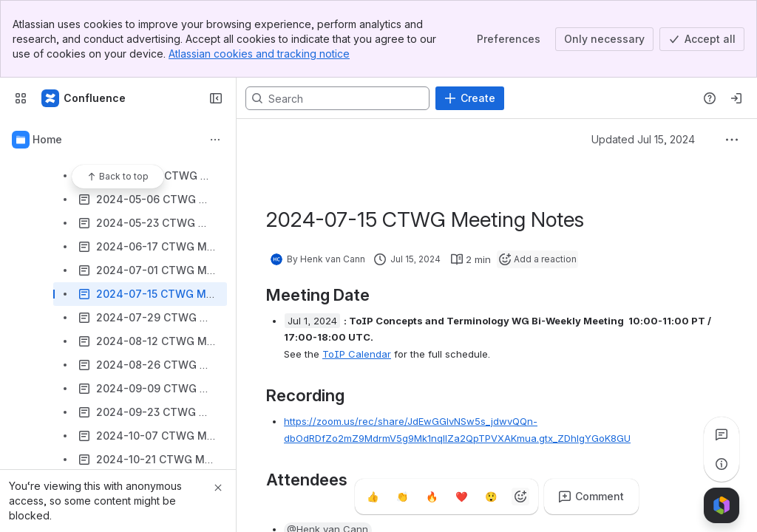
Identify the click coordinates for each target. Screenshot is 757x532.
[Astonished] (491, 497)
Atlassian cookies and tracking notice (259, 54)
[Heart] (461, 497)
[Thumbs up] (373, 497)
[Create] (470, 98)
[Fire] (432, 497)
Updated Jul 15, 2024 (643, 139)
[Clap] (402, 497)
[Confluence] (84, 98)
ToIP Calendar (357, 354)
